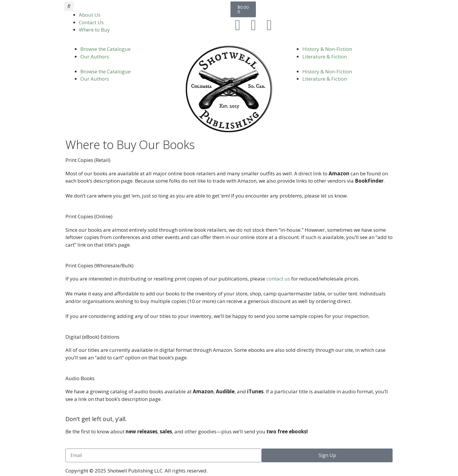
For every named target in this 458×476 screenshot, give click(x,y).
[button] (69, 6)
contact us (278, 279)
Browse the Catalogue (105, 49)
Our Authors (95, 57)
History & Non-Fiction (327, 49)
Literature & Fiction (325, 57)
